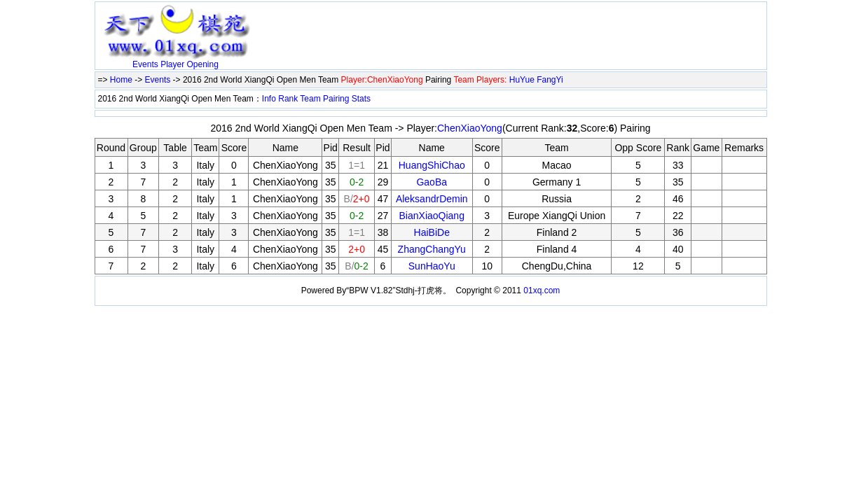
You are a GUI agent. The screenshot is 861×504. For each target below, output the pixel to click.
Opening (203, 64)
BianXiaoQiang (432, 216)
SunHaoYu (432, 266)
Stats (361, 99)
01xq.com (542, 290)
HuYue (522, 80)
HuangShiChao (432, 165)
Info (269, 99)
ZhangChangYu (432, 249)
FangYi (550, 80)
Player (172, 64)
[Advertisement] (420, 26)
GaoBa (432, 182)
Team (310, 99)
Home (121, 80)
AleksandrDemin (432, 199)
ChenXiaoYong (470, 128)
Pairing (336, 99)
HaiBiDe (432, 232)
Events (145, 64)
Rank (288, 99)
